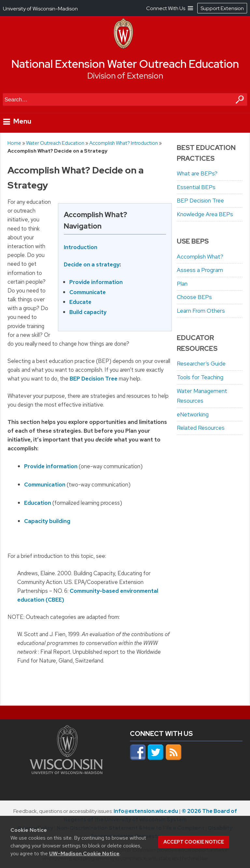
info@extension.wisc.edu (146, 811)
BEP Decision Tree (94, 379)
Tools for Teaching (200, 377)
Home (14, 143)
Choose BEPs (194, 297)
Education (38, 503)
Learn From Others (201, 311)
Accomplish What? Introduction (124, 143)
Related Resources (201, 428)
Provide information (96, 282)
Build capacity (88, 312)
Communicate (88, 292)
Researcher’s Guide (201, 364)
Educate (80, 302)
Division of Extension (125, 76)
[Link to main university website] (66, 772)
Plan (182, 284)
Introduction (81, 247)
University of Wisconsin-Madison (40, 9)
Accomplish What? (200, 257)
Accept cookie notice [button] (194, 842)
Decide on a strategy (92, 264)
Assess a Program (200, 270)
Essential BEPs (196, 187)
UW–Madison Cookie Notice (84, 853)
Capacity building (47, 521)
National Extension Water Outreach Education (125, 64)
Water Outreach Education (55, 143)
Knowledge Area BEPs (205, 214)
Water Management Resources (202, 396)
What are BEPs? (197, 173)
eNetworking (193, 414)
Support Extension (222, 8)
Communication (45, 485)
